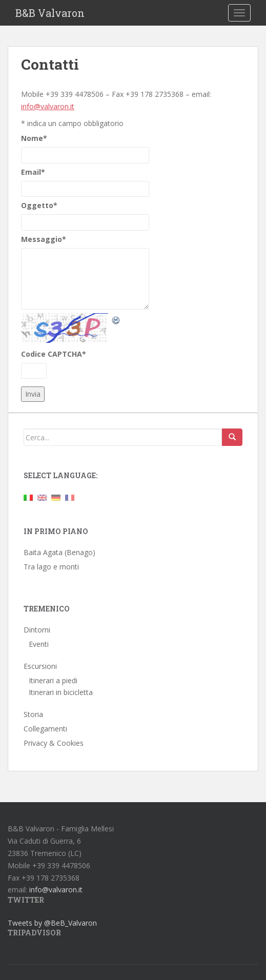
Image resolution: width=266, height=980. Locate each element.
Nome (34, 138)
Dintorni (37, 630)
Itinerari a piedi (53, 680)
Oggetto (39, 205)
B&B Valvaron (50, 13)
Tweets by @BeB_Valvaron (52, 923)
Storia (33, 714)
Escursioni (40, 666)
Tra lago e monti (51, 567)
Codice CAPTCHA (54, 354)
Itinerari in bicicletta (61, 692)
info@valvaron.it (48, 106)
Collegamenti (45, 729)
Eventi (39, 644)
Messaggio (44, 239)
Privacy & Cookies (54, 743)
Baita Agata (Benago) (59, 552)
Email (33, 172)
